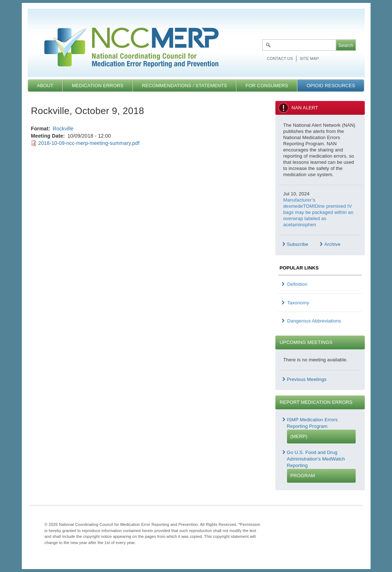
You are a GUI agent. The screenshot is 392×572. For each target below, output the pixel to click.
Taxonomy (298, 303)
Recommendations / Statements (185, 86)
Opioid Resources (331, 86)
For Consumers (267, 86)
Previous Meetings (307, 379)
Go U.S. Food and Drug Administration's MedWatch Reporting (322, 466)
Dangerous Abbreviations (314, 321)
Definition (298, 284)
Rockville (63, 129)
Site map (309, 58)
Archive (332, 244)
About (45, 86)
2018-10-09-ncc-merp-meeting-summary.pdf (89, 143)
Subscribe (298, 244)
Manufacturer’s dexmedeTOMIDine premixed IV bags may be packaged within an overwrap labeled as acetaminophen (318, 212)
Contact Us (280, 58)
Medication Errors (98, 86)
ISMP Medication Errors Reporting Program (322, 430)
